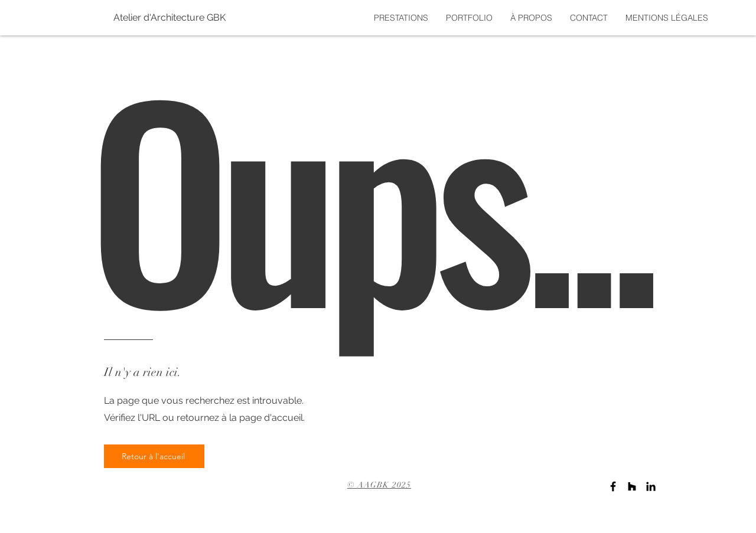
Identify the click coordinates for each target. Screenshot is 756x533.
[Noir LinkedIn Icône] (651, 486)
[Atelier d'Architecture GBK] (136, 18)
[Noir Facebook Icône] (613, 486)
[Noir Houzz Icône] (632, 486)
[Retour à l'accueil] (154, 456)
